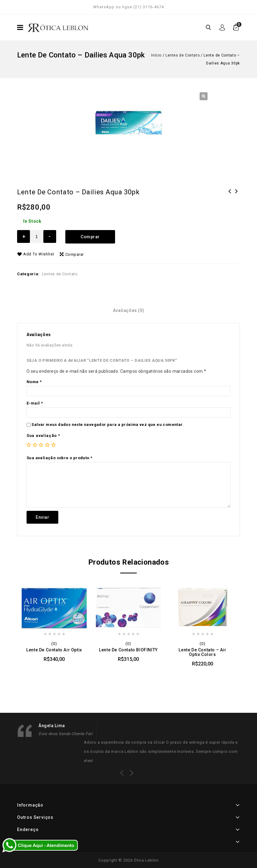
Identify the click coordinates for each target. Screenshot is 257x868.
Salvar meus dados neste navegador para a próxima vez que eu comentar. (108, 425)
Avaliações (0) (128, 310)
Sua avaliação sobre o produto (59, 458)
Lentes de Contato (183, 55)
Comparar (75, 254)
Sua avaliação (43, 436)
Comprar (90, 237)
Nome (34, 382)
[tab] (128, 310)
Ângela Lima (52, 726)
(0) (54, 644)
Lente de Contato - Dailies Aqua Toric (230, 199)
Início (156, 55)
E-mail (35, 403)
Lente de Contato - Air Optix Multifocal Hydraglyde (237, 199)
